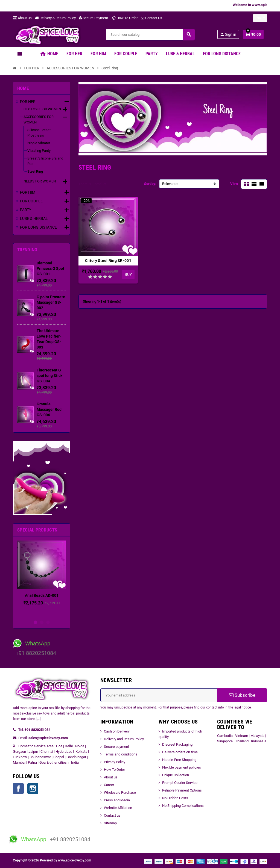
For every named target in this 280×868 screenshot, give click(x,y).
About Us (22, 18)
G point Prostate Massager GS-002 (51, 302)
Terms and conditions (121, 754)
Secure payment (116, 747)
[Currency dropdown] (260, 18)
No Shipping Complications (183, 806)
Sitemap (110, 823)
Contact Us (151, 18)
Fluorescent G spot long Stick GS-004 (49, 376)
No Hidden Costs (175, 798)
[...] (38, 719)
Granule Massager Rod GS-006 (49, 409)
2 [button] (42, 622)
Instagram (33, 789)
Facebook (18, 789)
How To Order (124, 18)
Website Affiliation (118, 808)
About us (111, 777)
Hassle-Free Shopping (179, 760)
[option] (42, 578)
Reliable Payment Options (182, 790)
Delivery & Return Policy (55, 18)
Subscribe (242, 695)
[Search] (150, 35)
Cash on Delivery (117, 731)
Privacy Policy (115, 762)
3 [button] (48, 622)
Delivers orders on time (180, 752)
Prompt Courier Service (180, 783)
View (234, 184)
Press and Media (117, 800)
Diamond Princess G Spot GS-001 (50, 268)
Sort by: (150, 184)
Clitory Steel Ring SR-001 (108, 261)
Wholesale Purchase (120, 792)
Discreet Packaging (177, 744)
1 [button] (35, 622)
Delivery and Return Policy (124, 739)
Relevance (170, 184)
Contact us (112, 815)
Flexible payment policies (182, 767)
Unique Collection (176, 775)
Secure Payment (94, 18)
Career (109, 785)
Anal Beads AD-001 (42, 595)
